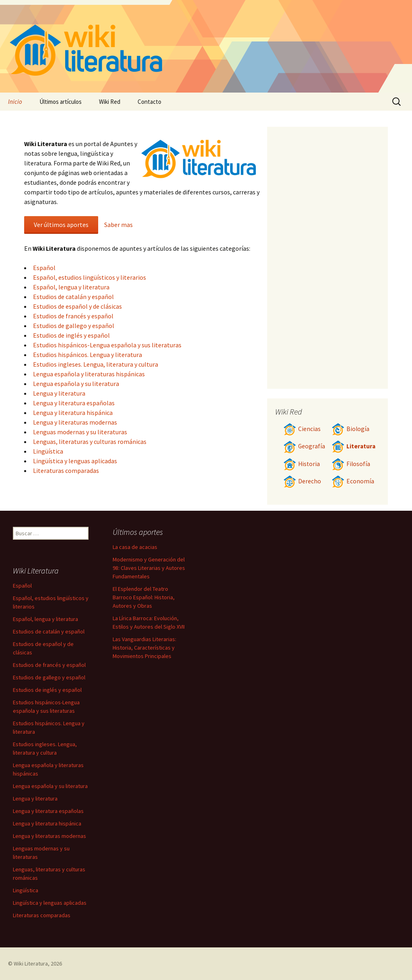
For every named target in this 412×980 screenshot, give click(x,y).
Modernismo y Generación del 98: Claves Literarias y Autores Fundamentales (149, 568)
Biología (350, 429)
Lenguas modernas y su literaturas (80, 432)
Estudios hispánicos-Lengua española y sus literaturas (107, 345)
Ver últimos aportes (61, 225)
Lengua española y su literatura (76, 384)
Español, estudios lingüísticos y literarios (90, 277)
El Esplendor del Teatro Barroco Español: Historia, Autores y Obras (144, 597)
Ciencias (302, 429)
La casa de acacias (135, 547)
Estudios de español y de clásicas (77, 306)
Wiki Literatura (31, 963)
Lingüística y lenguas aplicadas (75, 461)
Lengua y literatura (59, 393)
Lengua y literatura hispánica (73, 413)
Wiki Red (110, 102)
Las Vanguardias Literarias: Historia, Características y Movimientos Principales (144, 648)
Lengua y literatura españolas (74, 403)
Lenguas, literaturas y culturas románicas (90, 442)
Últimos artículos (61, 102)
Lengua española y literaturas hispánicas (89, 374)
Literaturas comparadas (66, 470)
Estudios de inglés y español (71, 335)
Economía (353, 481)
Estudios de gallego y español (74, 326)
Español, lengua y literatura (71, 287)
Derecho (302, 481)
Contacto (149, 102)
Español (44, 268)
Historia (302, 464)
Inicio (15, 102)
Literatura (353, 446)
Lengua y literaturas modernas (75, 422)
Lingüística (48, 451)
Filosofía (351, 464)
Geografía (304, 446)
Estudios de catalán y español (73, 297)
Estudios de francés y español (73, 316)
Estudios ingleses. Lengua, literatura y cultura (96, 364)
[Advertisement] (328, 258)
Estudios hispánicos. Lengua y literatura (88, 355)
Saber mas (118, 225)
